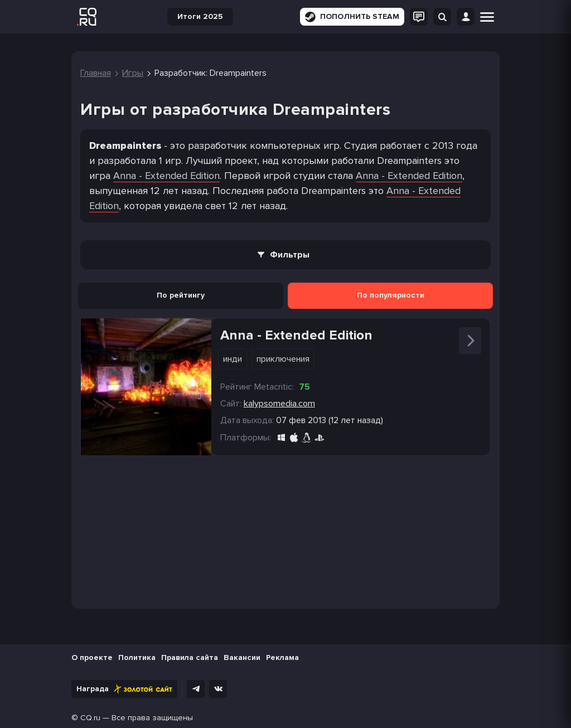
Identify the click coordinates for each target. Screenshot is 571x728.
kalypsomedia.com (279, 404)
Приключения (283, 359)
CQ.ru (90, 718)
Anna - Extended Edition (166, 176)
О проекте (92, 657)
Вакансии (242, 657)
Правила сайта (190, 657)
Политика (137, 657)
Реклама (282, 657)
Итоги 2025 (200, 16)
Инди (233, 359)
